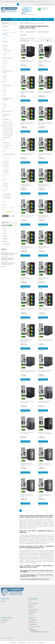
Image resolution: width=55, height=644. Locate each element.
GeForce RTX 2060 (7, 134)
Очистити (13, 216)
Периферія (47, 19)
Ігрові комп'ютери (30, 32)
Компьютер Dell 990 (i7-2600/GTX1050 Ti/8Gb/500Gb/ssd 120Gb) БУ (45, 62)
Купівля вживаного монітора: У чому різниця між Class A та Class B (9, 254)
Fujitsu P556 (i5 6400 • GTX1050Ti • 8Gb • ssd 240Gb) (27, 433)
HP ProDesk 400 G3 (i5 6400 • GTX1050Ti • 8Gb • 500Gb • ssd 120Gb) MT (27, 465)
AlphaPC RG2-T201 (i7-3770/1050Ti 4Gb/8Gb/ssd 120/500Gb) (27, 309)
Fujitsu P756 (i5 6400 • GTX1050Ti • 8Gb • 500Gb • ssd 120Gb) (27, 61)
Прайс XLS (3, 601)
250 (4, 102)
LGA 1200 (5, 188)
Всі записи (3, 266)
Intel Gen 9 (6, 172)
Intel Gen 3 (6, 163)
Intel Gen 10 (6, 174)
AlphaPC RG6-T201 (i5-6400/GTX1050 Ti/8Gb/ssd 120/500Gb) (44, 248)
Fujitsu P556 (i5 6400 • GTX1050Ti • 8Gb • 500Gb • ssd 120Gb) (45, 402)
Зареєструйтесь (50, 4)
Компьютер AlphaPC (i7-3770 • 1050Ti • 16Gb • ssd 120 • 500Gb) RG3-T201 (45, 155)
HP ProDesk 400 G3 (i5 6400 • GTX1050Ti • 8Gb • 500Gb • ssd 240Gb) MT (27, 496)
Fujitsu (5, 49)
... (52, 19)
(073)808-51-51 (27, 11)
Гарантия (31, 605)
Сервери (29, 19)
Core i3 (5, 60)
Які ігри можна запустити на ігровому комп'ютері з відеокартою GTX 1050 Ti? (37, 575)
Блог (3, 1)
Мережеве (5, 241)
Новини (7, 1)
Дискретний (6, 196)
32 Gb (5, 80)
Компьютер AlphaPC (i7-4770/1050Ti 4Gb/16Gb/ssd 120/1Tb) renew (44, 217)
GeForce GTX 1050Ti (8, 125)
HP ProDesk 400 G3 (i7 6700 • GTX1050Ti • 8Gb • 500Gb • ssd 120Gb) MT (44, 496)
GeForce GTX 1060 (7, 127)
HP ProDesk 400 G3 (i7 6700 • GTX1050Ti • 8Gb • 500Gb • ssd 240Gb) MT (44, 465)
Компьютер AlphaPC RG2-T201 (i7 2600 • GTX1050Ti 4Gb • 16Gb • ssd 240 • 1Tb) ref (45, 124)
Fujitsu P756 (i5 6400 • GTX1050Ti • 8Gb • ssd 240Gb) (27, 402)
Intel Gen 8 (6, 170)
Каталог (6, 222)
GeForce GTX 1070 (7, 129)
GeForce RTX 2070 (7, 136)
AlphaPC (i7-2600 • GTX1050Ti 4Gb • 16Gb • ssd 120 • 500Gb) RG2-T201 (45, 92)
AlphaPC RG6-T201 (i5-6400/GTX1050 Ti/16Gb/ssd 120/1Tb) (26, 279)
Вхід (42, 4)
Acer (4, 44)
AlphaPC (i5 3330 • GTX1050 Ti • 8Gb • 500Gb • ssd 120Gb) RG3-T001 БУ (28, 371)
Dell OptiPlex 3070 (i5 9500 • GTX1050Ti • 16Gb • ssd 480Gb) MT (45, 433)
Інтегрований (6, 198)
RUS (34, 4)
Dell (4, 47)
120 (4, 88)
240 (4, 89)
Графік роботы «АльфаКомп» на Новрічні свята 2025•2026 (8, 259)
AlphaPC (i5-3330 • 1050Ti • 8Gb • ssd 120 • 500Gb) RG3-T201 (27, 154)
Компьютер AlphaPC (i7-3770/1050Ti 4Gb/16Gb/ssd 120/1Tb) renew (26, 186)
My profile (3, 622)
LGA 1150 (5, 183)
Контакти (39, 1)
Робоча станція (7, 36)
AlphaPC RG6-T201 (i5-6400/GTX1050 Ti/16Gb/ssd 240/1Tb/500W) (26, 341)
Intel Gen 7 (6, 169)
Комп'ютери (6, 19)
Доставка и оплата (33, 603)
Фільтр (5, 23)
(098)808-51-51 (27, 8)
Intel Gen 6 (6, 167)
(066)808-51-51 (27, 10)
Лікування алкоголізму (18, 638)
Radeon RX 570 (7, 137)
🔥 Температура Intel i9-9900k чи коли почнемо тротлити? (8, 263)
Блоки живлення (6, 244)
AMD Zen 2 (6, 158)
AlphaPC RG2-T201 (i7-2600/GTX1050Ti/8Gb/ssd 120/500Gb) (43, 279)
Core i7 (5, 64)
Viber (25, 13)
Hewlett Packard (7, 51)
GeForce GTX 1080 (7, 130)
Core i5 (5, 62)
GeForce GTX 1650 (7, 132)
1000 (4, 106)
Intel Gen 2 (6, 162)
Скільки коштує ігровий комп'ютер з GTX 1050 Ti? (35, 579)
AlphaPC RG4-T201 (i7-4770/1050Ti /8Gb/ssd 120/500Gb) (45, 309)
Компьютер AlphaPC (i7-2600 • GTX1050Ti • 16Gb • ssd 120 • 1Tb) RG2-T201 (27, 124)
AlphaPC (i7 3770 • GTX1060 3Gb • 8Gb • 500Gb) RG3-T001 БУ (45, 371)
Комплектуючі (38, 19)
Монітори (14, 19)
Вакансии (31, 614)
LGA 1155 (5, 187)
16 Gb (5, 78)
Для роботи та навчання (43, 32)
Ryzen (5, 65)
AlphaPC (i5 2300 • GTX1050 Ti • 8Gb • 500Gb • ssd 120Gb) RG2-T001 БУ (46, 340)
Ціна (9, 205)
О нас (30, 601)
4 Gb (4, 75)
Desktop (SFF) (7, 145)
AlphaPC (5, 45)
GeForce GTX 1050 (7, 124)
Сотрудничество (32, 612)
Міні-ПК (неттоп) (8, 149)
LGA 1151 (5, 185)
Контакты (31, 608)
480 (4, 91)
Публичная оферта (33, 610)
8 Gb (4, 76)
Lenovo (5, 52)
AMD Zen (5, 157)
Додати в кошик (25, 69)
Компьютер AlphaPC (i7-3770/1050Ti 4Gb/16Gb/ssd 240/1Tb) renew (44, 186)
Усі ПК (22, 32)
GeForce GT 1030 (7, 122)
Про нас (45, 1)
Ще (49, 1)
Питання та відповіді (31, 1)
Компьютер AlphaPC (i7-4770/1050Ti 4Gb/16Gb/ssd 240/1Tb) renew (26, 248)
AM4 (4, 182)
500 (4, 104)
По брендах (23, 35)
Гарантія (23, 1)
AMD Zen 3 (6, 160)
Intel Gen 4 (6, 165)
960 (4, 93)
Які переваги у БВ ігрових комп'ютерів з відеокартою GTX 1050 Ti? (37, 571)
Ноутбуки (22, 19)
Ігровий (5, 34)
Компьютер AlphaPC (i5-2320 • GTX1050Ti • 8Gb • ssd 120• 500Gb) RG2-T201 (28, 93)
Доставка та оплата (15, 1)
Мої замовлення (5, 620)
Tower (5, 147)
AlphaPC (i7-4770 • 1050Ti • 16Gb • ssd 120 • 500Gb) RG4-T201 (27, 216)
